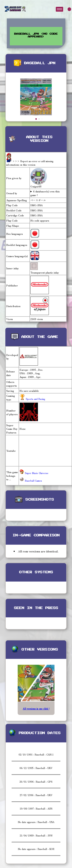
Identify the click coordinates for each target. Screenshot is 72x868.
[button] (36, 119)
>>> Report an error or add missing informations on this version (30, 163)
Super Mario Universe (34, 473)
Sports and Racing (35, 399)
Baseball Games (31, 481)
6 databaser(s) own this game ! (45, 193)
